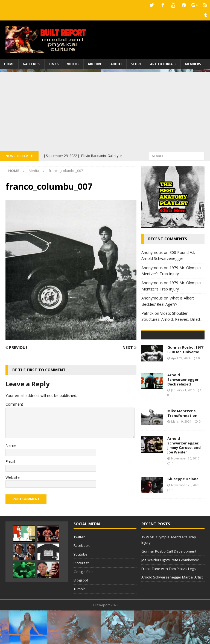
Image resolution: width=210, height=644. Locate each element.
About (116, 63)
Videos (73, 63)
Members (193, 63)
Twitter (79, 570)
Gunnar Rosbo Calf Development (169, 585)
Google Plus (84, 605)
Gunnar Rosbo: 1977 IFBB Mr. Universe (185, 389)
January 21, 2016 (183, 430)
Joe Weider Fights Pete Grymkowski (170, 593)
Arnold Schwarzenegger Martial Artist (172, 611)
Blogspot (81, 614)
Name (11, 444)
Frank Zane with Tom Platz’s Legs (169, 602)
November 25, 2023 (185, 525)
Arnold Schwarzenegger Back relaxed (183, 419)
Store (136, 63)
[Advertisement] (105, 109)
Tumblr (79, 622)
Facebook (82, 579)
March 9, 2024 (181, 461)
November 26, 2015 (185, 498)
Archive (95, 63)
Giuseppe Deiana (183, 519)
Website (13, 476)
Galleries (31, 63)
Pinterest (81, 596)
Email (10, 460)
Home (9, 63)
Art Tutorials (163, 63)
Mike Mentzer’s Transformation (182, 453)
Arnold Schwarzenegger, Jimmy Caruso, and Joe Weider (184, 485)
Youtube (81, 588)
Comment (14, 403)
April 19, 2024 (181, 398)
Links (54, 63)
